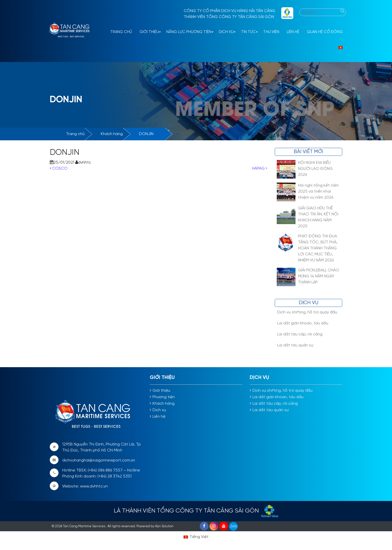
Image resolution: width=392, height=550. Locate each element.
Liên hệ (293, 32)
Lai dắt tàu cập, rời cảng (300, 334)
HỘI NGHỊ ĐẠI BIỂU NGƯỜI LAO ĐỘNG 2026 (315, 169)
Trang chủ (75, 134)
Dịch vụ (226, 32)
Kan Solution (164, 526)
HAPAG (260, 168)
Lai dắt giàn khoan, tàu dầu (303, 323)
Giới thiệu (149, 32)
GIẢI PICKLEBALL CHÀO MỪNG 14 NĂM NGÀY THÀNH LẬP (319, 276)
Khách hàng (112, 134)
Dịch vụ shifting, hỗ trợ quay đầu (307, 312)
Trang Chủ (121, 32)
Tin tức (248, 32)
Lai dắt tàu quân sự (295, 345)
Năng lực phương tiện (189, 32)
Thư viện (271, 32)
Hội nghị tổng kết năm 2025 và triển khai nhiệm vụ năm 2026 (318, 191)
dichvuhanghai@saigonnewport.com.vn (99, 460)
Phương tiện (164, 397)
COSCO (59, 168)
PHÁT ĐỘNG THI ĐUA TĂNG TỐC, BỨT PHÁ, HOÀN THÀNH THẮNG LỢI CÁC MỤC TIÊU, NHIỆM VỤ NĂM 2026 (318, 248)
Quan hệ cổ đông (325, 32)
